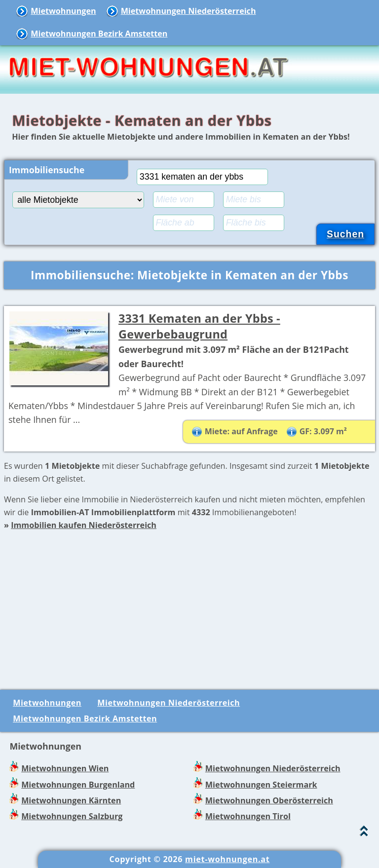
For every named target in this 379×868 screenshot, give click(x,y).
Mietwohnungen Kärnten (71, 800)
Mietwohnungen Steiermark (261, 785)
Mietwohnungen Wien (65, 768)
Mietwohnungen (63, 11)
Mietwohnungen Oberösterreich (269, 800)
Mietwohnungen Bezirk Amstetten (99, 34)
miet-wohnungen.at (227, 859)
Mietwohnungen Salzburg (72, 816)
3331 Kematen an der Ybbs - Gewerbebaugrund (199, 326)
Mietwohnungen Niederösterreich (189, 11)
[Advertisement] (189, 601)
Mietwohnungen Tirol (248, 816)
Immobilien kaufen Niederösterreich (84, 525)
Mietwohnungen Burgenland (78, 785)
